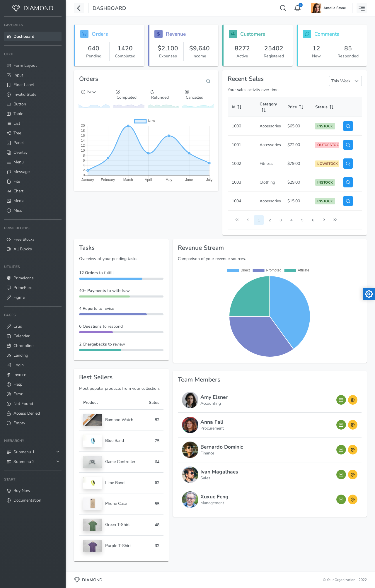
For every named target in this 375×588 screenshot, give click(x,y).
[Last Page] (335, 220)
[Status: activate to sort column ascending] (325, 107)
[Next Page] (324, 220)
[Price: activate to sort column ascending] (297, 107)
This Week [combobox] (341, 81)
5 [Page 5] (302, 220)
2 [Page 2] (270, 220)
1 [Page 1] (259, 220)
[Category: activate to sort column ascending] (269, 107)
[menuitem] (33, 31)
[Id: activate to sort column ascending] (242, 107)
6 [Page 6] (313, 220)
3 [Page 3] (281, 220)
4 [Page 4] (291, 220)
